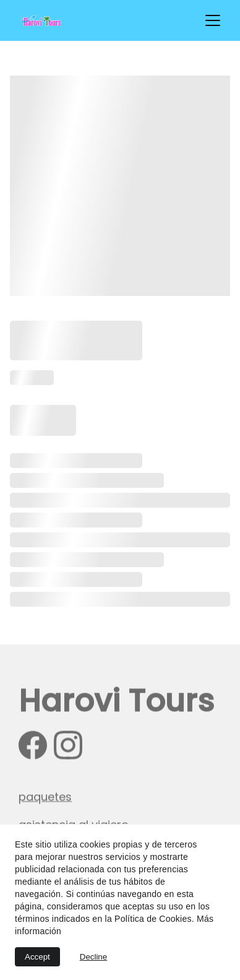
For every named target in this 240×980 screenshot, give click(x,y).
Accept (37, 957)
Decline (93, 957)
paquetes (45, 798)
